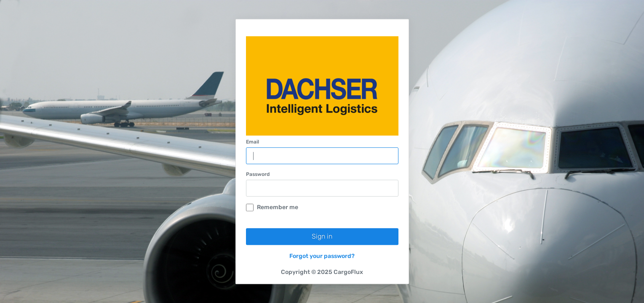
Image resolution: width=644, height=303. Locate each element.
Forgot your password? (322, 256)
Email (253, 142)
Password (258, 174)
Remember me (272, 207)
